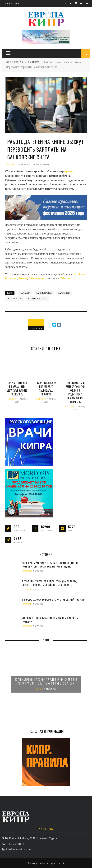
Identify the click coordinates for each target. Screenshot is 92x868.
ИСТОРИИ (70, 407)
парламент (64, 293)
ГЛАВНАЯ (17, 62)
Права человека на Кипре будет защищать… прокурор (46, 389)
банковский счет (37, 299)
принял (69, 171)
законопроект (44, 293)
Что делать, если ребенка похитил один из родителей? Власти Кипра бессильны (75, 392)
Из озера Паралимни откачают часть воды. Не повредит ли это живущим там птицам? (50, 565)
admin (43, 863)
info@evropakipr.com (19, 849)
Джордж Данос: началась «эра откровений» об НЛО (53, 600)
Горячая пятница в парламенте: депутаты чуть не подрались (17, 389)
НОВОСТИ (12, 399)
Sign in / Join (12, 3)
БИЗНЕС (33, 62)
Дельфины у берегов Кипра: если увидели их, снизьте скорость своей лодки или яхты (49, 583)
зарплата (25, 293)
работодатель (15, 299)
